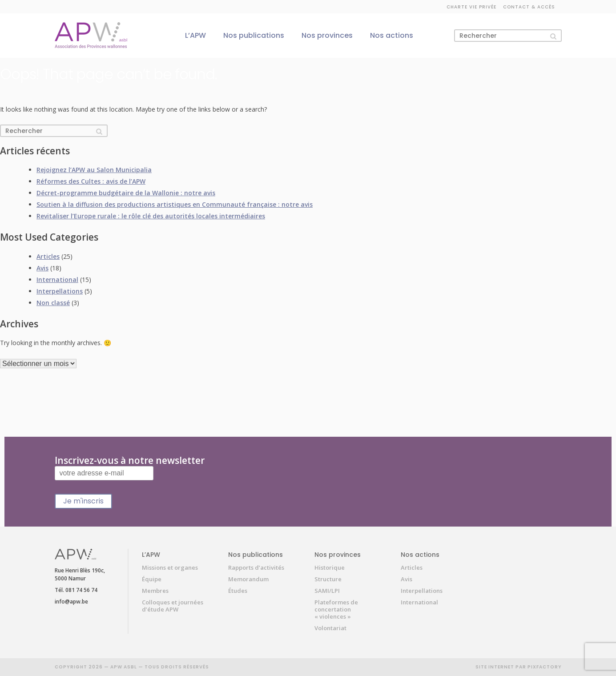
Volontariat (330, 628)
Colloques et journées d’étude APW (173, 606)
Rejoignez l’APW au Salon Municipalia (94, 170)
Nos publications (254, 35)
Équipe (152, 579)
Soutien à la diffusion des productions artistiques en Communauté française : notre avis (175, 204)
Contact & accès (529, 7)
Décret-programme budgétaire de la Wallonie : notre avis (126, 193)
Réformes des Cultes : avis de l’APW (91, 181)
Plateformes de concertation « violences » (336, 609)
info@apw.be (71, 602)
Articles (48, 256)
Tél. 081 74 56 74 (76, 590)
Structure (328, 579)
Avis (42, 268)
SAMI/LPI (327, 591)
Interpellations (60, 291)
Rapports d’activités (256, 567)
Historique (330, 567)
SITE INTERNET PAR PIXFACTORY (519, 667)
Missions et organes (170, 567)
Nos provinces (327, 35)
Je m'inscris (83, 501)
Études (238, 591)
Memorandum (248, 579)
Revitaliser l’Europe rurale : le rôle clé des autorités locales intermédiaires (151, 216)
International (57, 280)
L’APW (195, 35)
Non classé (53, 303)
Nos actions (392, 35)
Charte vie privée (471, 7)
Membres (155, 591)
